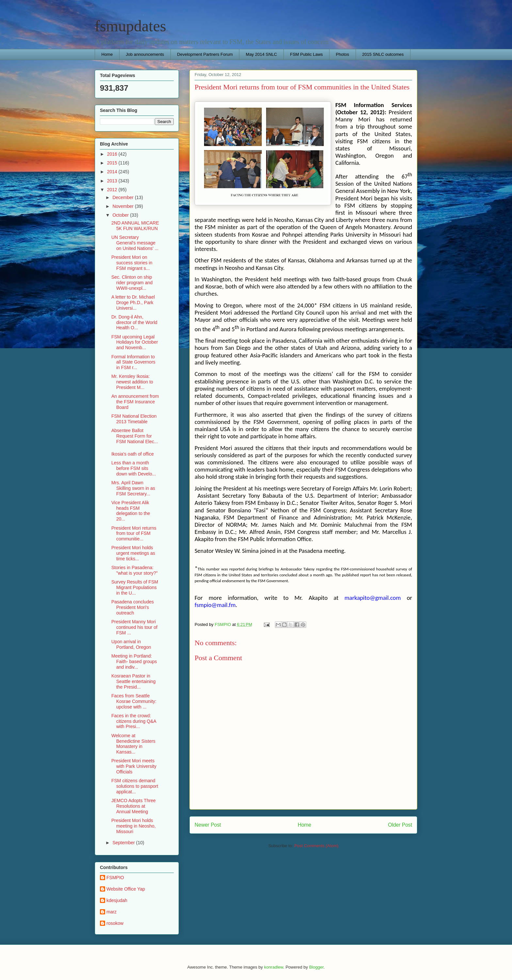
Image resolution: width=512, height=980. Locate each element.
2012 (113, 190)
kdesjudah (117, 900)
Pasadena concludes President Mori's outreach (133, 607)
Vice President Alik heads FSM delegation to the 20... (131, 511)
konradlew (274, 967)
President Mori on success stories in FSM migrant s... (132, 263)
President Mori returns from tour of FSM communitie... (134, 534)
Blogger (316, 967)
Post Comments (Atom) (316, 846)
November (123, 206)
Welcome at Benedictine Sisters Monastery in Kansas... (133, 744)
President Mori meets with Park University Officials (134, 766)
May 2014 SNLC (261, 54)
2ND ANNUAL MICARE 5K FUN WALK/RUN (135, 226)
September (124, 843)
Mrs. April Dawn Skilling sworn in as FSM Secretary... (133, 488)
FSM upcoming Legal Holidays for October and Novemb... (135, 342)
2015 (113, 163)
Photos (343, 54)
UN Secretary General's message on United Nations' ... (135, 243)
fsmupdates (130, 26)
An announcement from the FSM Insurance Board (135, 402)
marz (112, 912)
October (121, 215)
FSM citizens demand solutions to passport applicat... (135, 786)
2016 (113, 154)
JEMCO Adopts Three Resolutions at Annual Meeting (134, 806)
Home (107, 54)
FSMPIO (115, 878)
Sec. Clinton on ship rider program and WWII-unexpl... (132, 283)
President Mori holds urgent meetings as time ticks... (133, 553)
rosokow (115, 923)
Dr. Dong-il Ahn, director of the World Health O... (134, 322)
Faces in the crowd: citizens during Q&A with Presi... (134, 721)
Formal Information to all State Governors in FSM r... (133, 362)
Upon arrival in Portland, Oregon (131, 644)
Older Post (400, 825)
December (123, 197)
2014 (113, 172)
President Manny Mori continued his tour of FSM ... (134, 627)
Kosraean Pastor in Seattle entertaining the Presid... (134, 681)
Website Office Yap (126, 889)
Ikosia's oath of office (133, 454)
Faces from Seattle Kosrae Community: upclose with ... (134, 701)
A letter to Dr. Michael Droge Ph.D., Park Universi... (133, 303)
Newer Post (208, 825)
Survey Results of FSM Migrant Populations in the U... (135, 587)
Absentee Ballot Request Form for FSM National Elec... (135, 436)
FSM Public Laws (306, 54)
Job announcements (145, 54)
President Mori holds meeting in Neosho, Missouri (134, 826)
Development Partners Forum (205, 54)
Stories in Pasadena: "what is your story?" (135, 570)
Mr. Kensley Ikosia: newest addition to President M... (132, 382)
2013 (113, 181)
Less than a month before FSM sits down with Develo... (134, 468)
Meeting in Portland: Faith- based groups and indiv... (134, 661)
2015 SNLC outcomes (383, 54)
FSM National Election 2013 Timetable (134, 419)
